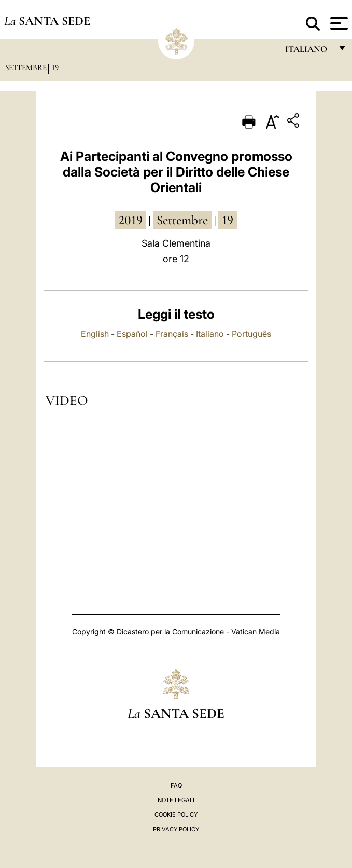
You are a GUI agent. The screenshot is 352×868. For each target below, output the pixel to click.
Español (132, 334)
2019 (131, 220)
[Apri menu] (338, 23)
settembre (182, 220)
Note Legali (176, 800)
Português (251, 334)
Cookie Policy (176, 815)
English (95, 334)
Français (172, 334)
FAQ (176, 785)
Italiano (210, 334)
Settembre (26, 67)
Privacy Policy (176, 829)
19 (55, 67)
